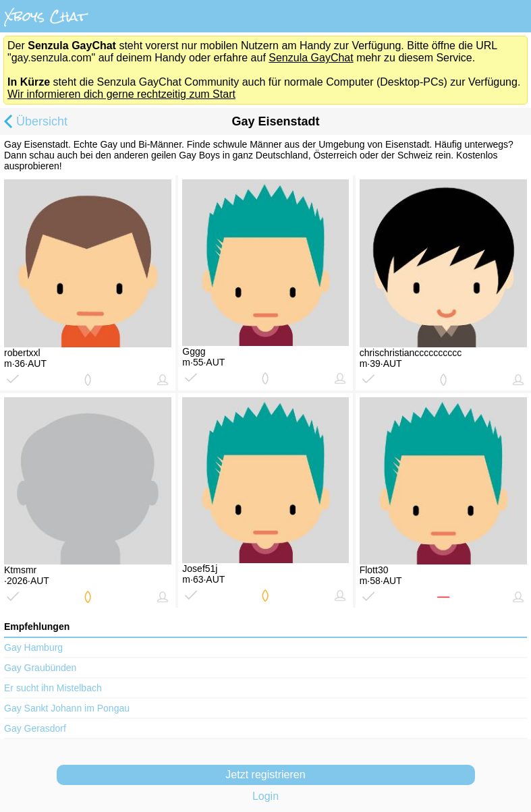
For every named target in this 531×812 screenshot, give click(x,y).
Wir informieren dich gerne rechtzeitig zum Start (121, 94)
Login (265, 796)
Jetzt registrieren (265, 775)
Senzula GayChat (311, 58)
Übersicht (34, 123)
